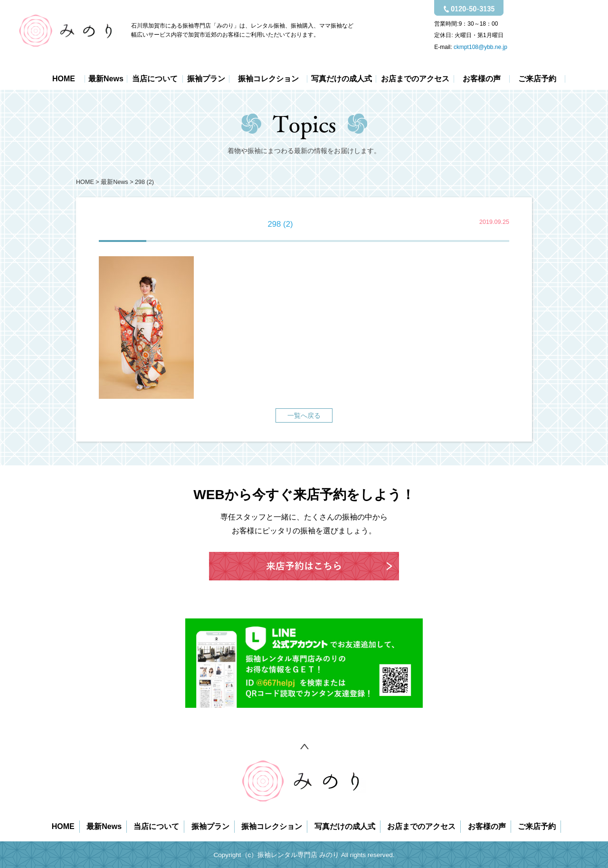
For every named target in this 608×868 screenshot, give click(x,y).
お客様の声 (482, 79)
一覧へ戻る (304, 415)
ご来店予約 (537, 79)
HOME (64, 79)
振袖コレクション (268, 79)
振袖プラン (206, 79)
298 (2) (144, 182)
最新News (106, 79)
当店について (155, 79)
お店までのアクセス (415, 79)
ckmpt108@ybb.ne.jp (480, 47)
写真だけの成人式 (342, 79)
